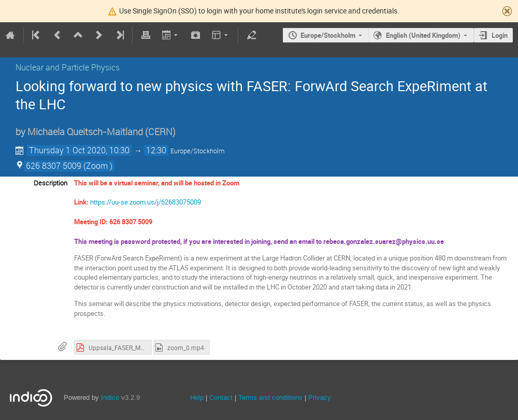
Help (197, 397)
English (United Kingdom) (423, 35)
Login (500, 35)
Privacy (320, 397)
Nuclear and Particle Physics (68, 67)
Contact (221, 397)
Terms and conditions (270, 397)
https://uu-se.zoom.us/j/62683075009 (146, 202)
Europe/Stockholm (328, 35)
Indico (110, 397)
